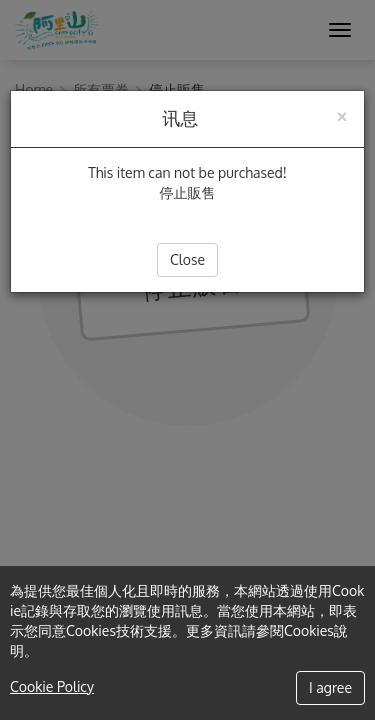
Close (187, 259)
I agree (330, 687)
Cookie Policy (52, 686)
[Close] (342, 114)
